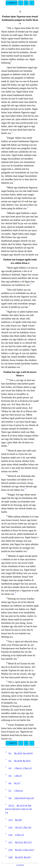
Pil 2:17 (17, 783)
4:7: (10, 791)
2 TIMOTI (12, 3)
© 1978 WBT (20, 865)
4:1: (10, 753)
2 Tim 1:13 (27, 768)
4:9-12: (11, 805)
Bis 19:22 (19, 857)
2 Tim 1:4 (24, 809)
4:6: (10, 783)
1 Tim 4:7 (18, 776)
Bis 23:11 (19, 842)
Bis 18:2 (19, 850)
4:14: (11, 827)
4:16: (11, 835)
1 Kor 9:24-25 (20, 798)
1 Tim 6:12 (18, 791)
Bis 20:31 (27, 761)
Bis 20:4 (27, 857)
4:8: (10, 798)
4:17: (11, 842)
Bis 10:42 (18, 753)
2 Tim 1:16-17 (29, 850)
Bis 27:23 (28, 842)
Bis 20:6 (19, 820)
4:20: (11, 857)
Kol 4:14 (16, 809)
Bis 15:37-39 (22, 805)
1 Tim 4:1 (18, 768)
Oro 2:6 (18, 827)
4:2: (10, 761)
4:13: (11, 820)
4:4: (10, 776)
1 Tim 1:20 (27, 827)
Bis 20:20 (18, 761)
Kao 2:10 (30, 798)
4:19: (11, 850)
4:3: (10, 768)
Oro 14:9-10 (28, 753)
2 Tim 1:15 (20, 835)
